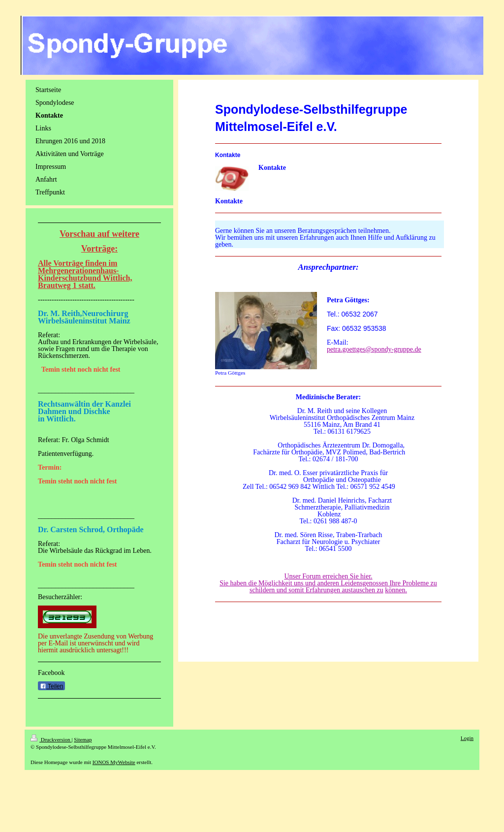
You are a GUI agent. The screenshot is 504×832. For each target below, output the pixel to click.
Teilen (51, 686)
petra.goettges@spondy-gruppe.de (374, 349)
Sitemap (83, 739)
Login (467, 738)
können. (396, 590)
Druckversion (51, 739)
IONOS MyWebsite (114, 762)
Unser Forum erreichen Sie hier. (328, 576)
